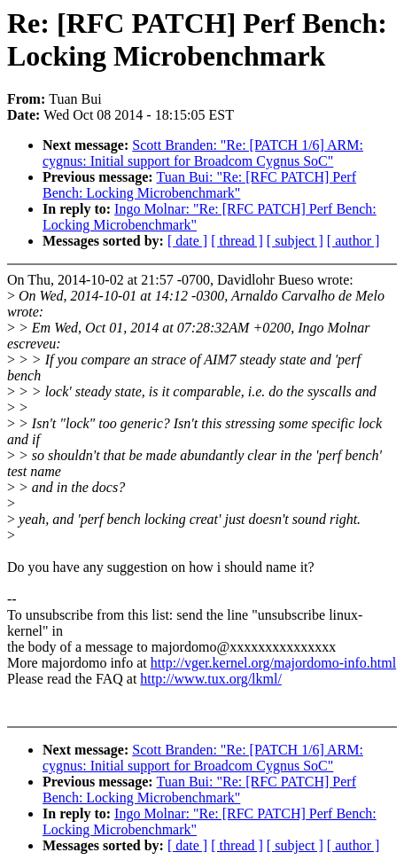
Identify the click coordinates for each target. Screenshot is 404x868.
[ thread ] (237, 241)
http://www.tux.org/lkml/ (211, 679)
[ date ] (187, 241)
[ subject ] (295, 241)
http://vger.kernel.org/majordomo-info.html (273, 663)
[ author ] (353, 241)
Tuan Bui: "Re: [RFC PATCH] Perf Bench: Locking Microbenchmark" (199, 185)
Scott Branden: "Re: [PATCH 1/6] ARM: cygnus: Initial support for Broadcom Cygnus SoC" (203, 153)
